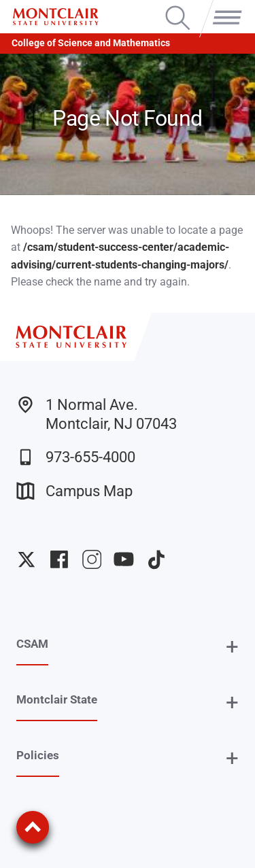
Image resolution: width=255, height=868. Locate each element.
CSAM (32, 644)
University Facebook (59, 559)
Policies (38, 755)
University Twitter (27, 559)
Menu (224, 7)
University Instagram (92, 559)
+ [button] (232, 647)
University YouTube (124, 559)
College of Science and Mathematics (91, 43)
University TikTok (156, 559)
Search (178, 7)
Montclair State (57, 699)
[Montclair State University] (55, 17)
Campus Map (74, 491)
